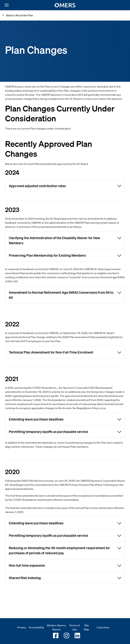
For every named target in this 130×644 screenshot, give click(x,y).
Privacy (21, 627)
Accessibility (36, 627)
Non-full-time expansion (65, 565)
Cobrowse (103, 627)
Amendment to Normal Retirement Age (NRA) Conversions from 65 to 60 (65, 295)
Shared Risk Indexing (65, 578)
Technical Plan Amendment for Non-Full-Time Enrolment (65, 352)
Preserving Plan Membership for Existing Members (65, 255)
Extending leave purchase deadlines (65, 419)
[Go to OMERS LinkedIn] (77, 636)
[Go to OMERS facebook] (56, 636)
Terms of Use (74, 627)
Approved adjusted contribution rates (65, 186)
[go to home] (65, 5)
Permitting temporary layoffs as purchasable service (65, 431)
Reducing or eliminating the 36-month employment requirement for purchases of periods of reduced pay (65, 550)
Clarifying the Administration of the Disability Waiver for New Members (65, 240)
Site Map (86, 627)
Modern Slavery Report (56, 627)
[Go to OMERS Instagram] (67, 636)
